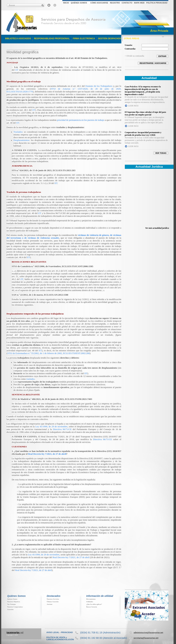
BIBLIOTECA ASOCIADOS (18, 39)
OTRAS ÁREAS (132, 39)
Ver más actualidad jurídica (157, 228)
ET (17, 70)
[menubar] (115, 3)
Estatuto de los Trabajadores (94, 58)
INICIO (66, 3)
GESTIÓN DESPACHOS (109, 39)
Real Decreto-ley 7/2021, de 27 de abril (47, 454)
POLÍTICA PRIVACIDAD (157, 3)
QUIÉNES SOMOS (79, 3)
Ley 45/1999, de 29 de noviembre (51, 426)
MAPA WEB (139, 3)
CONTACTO (127, 3)
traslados (31, 379)
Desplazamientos (21, 140)
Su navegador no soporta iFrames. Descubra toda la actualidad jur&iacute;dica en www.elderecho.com (147, 200)
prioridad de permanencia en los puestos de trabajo (81, 120)
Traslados (18, 132)
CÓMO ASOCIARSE (99, 3)
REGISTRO (115, 3)
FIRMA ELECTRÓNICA (84, 39)
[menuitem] (66, 3)
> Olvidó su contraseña (134, 56)
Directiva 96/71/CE (62, 429)
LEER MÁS (133, 106)
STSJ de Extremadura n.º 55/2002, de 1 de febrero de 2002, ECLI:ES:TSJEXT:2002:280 (48, 353)
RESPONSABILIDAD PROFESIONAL (52, 39)
